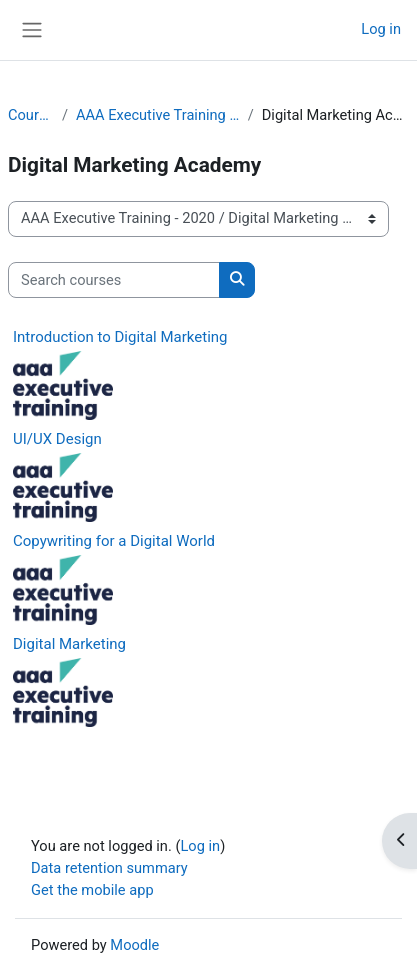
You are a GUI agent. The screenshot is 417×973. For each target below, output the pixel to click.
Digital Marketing (69, 644)
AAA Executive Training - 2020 (158, 115)
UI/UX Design (57, 439)
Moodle (134, 945)
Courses (31, 115)
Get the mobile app (92, 890)
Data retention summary (109, 868)
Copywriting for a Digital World (114, 541)
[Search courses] (114, 280)
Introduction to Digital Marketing (120, 337)
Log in (381, 29)
